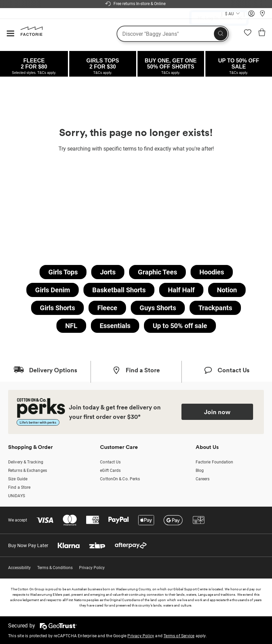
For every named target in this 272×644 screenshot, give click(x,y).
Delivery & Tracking (26, 462)
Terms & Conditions (55, 568)
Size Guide (18, 479)
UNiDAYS (17, 496)
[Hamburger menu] (10, 34)
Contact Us (110, 462)
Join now (217, 412)
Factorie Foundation (215, 462)
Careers (203, 479)
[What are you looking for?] (173, 34)
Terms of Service (179, 636)
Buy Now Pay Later (28, 545)
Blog (200, 471)
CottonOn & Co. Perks (120, 479)
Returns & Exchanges (28, 471)
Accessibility (19, 568)
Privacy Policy (92, 568)
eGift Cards (110, 471)
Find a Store (19, 487)
